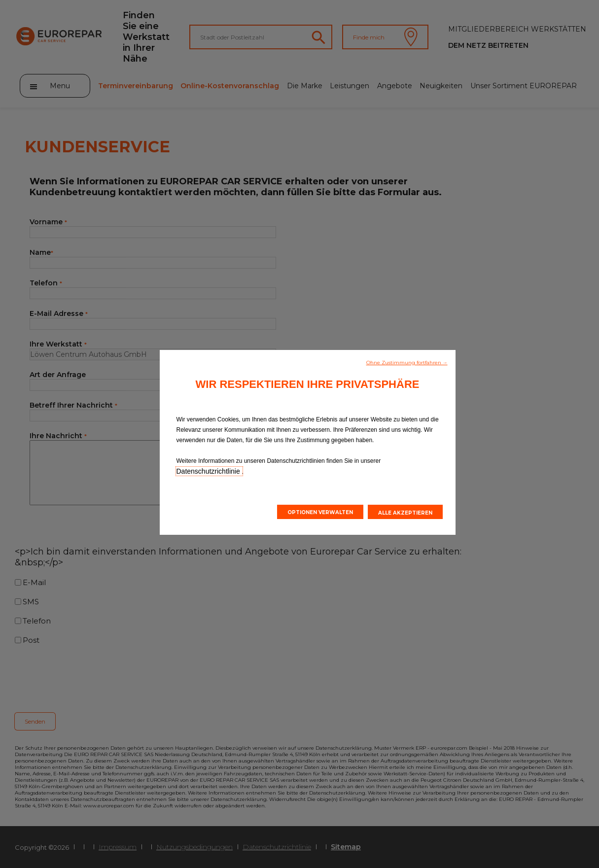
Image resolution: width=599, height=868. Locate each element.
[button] (407, 362)
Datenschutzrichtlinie (209, 471)
